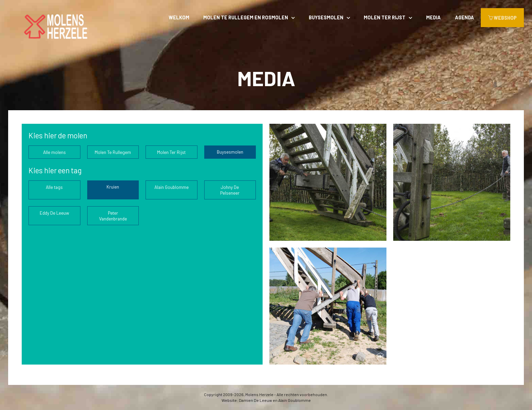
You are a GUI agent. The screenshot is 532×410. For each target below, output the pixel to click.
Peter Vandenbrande (113, 216)
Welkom (179, 17)
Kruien (113, 187)
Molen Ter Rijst (385, 17)
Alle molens (54, 152)
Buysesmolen (326, 17)
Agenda (464, 17)
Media (433, 17)
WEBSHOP (502, 18)
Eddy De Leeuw (54, 213)
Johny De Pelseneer (230, 190)
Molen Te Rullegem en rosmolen (246, 17)
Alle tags (54, 187)
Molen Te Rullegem (113, 152)
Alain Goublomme (172, 187)
